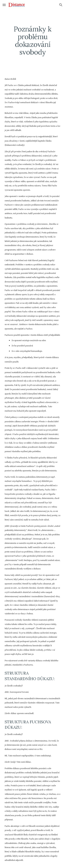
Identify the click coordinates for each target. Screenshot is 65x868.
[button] (4, 5)
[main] (33, 41)
